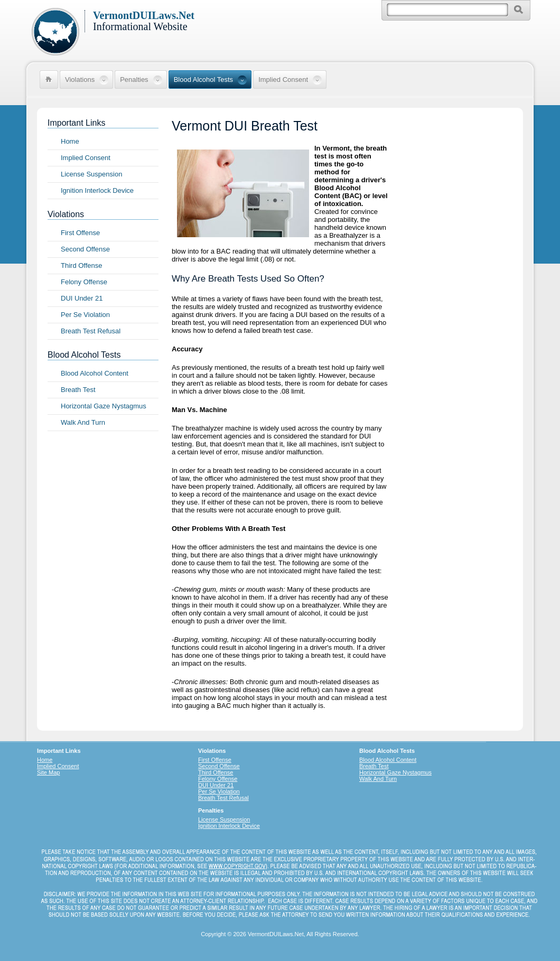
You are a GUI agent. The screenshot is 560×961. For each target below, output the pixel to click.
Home (70, 141)
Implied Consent (86, 158)
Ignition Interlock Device (97, 190)
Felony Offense (84, 282)
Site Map (48, 772)
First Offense (80, 233)
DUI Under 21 (82, 298)
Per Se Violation (85, 315)
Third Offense (82, 265)
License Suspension (91, 174)
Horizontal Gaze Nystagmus (104, 406)
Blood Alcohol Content (95, 373)
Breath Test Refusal (91, 331)
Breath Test (78, 390)
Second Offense (85, 249)
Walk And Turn (83, 422)
